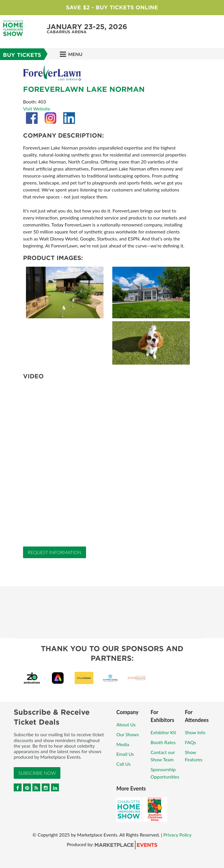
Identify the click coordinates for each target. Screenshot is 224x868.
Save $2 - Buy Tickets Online (112, 7)
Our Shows (128, 734)
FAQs (190, 742)
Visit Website (37, 109)
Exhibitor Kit (163, 732)
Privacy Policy (177, 835)
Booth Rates (163, 742)
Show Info (195, 732)
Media (123, 744)
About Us (126, 724)
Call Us (124, 764)
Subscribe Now (37, 773)
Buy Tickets (22, 55)
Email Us (125, 754)
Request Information (55, 552)
